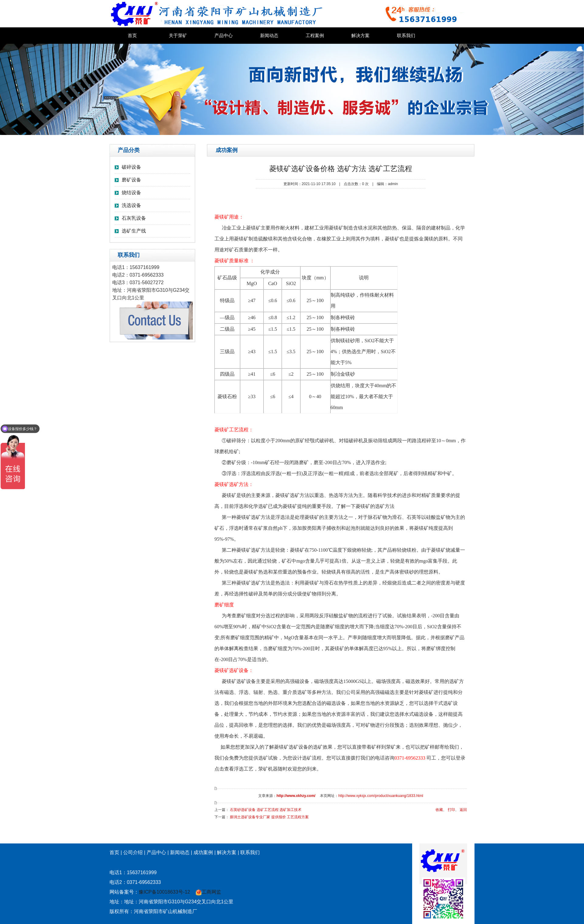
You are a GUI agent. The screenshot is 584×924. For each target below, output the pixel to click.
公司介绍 (133, 852)
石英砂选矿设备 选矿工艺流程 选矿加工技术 (266, 810)
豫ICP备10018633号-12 (164, 892)
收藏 (439, 810)
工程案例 (315, 36)
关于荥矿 (178, 36)
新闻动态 (269, 36)
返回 (463, 810)
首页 (132, 36)
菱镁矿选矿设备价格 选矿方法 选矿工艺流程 (341, 169)
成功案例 (203, 852)
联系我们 (406, 36)
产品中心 (224, 36)
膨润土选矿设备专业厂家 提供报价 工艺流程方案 (269, 817)
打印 (451, 810)
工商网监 (208, 892)
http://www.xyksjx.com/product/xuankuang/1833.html (381, 796)
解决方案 (360, 36)
